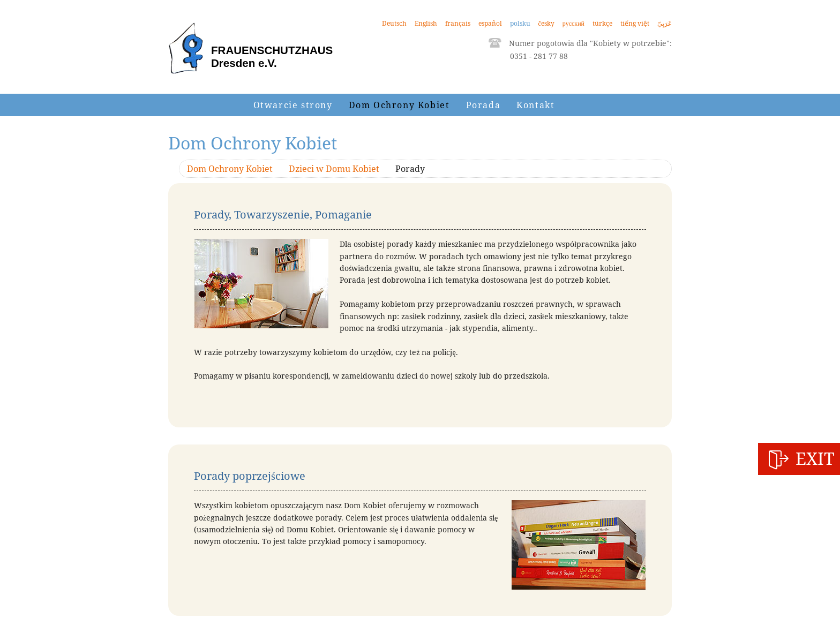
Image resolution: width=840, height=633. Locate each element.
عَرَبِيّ (665, 23)
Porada (483, 105)
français (458, 23)
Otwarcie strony (293, 105)
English (426, 23)
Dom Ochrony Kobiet (399, 105)
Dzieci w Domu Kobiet (334, 169)
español (490, 23)
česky (546, 23)
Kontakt (535, 105)
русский (573, 23)
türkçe (602, 23)
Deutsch (394, 23)
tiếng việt (635, 23)
